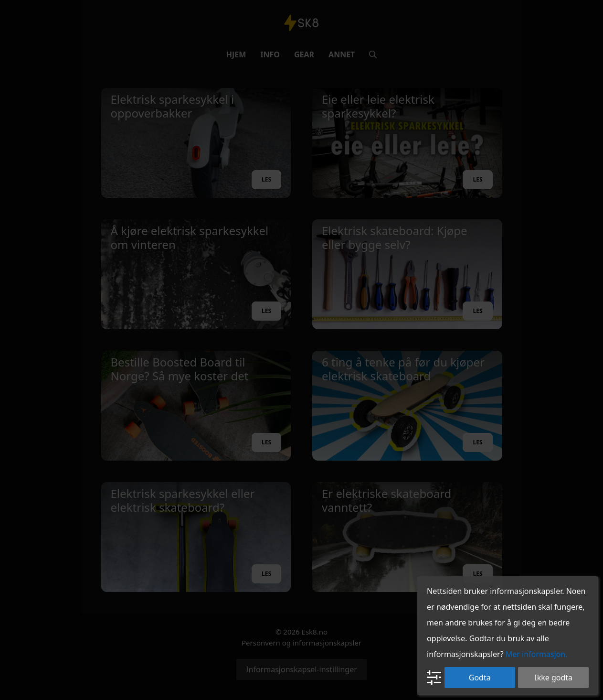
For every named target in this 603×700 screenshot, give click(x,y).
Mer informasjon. (537, 654)
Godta (480, 678)
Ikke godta (553, 678)
